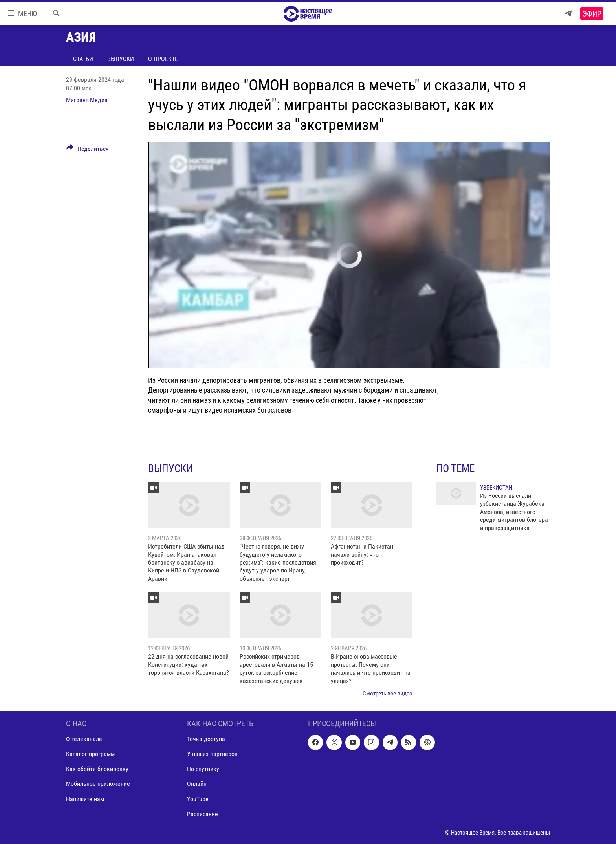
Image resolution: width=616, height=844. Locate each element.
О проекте (163, 59)
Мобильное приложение (98, 784)
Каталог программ (90, 754)
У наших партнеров (212, 754)
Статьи (83, 59)
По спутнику (203, 769)
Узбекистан (496, 488)
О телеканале (84, 739)
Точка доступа (206, 739)
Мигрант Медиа (87, 100)
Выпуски (121, 59)
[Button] (88, 150)
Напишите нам (85, 799)
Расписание (203, 814)
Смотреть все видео (388, 694)
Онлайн (197, 784)
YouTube (198, 799)
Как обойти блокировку (97, 769)
